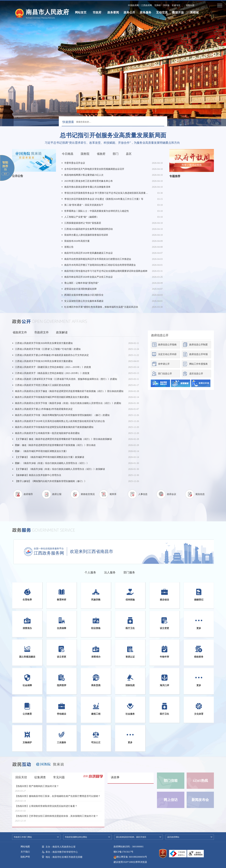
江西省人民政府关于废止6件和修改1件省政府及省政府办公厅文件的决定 (52, 355)
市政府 (97, 12)
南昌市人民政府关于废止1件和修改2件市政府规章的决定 (44, 409)
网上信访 (171, 800)
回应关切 (21, 777)
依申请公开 (164, 364)
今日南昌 (68, 154)
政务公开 (129, 12)
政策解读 (62, 332)
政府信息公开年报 (198, 354)
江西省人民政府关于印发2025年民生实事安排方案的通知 (44, 361)
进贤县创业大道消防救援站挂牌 (80, 289)
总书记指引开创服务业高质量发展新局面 (113, 135)
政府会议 (172, 494)
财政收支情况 (88, 494)
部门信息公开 (165, 374)
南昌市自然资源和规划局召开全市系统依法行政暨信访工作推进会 (98, 259)
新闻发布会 (200, 800)
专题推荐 (175, 176)
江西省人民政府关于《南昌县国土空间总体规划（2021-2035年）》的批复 (52, 373)
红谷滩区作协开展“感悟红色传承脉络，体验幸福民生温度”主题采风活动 (101, 307)
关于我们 (25, 852)
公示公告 (18, 176)
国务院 (85, 154)
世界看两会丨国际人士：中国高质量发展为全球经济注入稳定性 (97, 211)
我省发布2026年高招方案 (77, 241)
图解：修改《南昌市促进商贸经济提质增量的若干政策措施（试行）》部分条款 (55, 445)
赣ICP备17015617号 (123, 852)
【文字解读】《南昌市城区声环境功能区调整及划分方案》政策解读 (50, 457)
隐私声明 (25, 857)
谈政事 (115, 777)
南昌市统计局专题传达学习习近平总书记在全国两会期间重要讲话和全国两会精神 (106, 271)
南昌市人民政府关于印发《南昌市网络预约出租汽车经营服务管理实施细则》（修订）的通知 (62, 415)
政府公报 (57, 494)
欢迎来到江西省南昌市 (92, 551)
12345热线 (200, 781)
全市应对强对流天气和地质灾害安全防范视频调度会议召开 (94, 169)
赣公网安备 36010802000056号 (130, 857)
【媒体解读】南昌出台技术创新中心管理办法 (38, 475)
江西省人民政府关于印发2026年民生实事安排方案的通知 (44, 343)
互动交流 (162, 12)
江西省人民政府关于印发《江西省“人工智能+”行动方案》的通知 (48, 349)
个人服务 (90, 572)
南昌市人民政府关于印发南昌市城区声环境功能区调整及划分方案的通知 (52, 397)
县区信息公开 (196, 374)
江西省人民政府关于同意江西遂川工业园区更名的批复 (43, 385)
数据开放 (178, 12)
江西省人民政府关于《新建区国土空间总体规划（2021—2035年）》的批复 (53, 367)
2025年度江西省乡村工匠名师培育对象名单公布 (88, 181)
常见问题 (59, 777)
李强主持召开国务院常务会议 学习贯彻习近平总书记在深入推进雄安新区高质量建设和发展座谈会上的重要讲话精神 (106, 193)
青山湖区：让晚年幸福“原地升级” (81, 283)
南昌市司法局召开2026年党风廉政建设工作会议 (88, 253)
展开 (5, 174)
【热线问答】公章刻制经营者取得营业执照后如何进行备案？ (46, 808)
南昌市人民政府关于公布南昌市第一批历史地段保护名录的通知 (47, 433)
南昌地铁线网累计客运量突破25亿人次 (84, 175)
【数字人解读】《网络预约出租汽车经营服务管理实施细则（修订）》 (51, 481)
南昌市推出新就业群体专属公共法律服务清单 (87, 187)
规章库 (113, 494)
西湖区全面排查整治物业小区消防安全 (84, 295)
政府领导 (28, 494)
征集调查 (40, 777)
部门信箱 (171, 781)
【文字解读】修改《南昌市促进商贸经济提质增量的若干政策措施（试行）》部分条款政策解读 (63, 439)
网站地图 (25, 847)
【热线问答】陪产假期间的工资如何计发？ (37, 788)
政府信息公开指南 (167, 345)
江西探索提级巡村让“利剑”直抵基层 (83, 223)
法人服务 (110, 572)
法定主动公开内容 (167, 354)
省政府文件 (20, 332)
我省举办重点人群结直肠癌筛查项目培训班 (86, 235)
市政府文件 (42, 332)
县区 (129, 154)
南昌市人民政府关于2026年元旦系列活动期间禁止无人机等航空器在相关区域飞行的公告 (60, 421)
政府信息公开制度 (198, 345)
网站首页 (81, 12)
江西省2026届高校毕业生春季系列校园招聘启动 (88, 229)
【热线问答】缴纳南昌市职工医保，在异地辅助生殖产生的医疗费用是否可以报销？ (58, 798)
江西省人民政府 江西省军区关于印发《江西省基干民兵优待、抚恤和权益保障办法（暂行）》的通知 (66, 379)
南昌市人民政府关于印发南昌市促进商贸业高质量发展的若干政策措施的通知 (54, 427)
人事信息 (143, 494)
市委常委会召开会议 (75, 163)
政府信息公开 (160, 335)
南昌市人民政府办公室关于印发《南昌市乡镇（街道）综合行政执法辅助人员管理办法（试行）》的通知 (68, 403)
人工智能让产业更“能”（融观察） (81, 217)
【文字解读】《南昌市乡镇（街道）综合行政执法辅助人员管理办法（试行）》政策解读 (60, 469)
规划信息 (200, 494)
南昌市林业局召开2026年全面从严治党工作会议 (88, 277)
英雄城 (194, 12)
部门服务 (129, 572)
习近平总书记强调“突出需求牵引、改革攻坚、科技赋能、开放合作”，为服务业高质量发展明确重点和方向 (112, 143)
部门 (116, 154)
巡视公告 (69, 247)
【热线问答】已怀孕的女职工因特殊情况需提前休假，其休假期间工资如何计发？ (56, 818)
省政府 (101, 154)
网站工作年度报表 (198, 364)
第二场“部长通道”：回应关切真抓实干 (84, 205)
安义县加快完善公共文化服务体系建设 (84, 301)
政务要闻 (113, 12)
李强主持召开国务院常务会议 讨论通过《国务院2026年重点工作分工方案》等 (104, 199)
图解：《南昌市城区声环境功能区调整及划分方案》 (42, 451)
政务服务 (146, 12)
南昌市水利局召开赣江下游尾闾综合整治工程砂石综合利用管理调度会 (100, 265)
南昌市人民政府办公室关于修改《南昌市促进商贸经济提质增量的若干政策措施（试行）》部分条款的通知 (69, 391)
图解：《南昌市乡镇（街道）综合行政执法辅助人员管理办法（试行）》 (52, 463)
